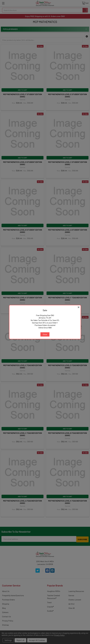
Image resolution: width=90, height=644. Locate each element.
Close (45, 334)
